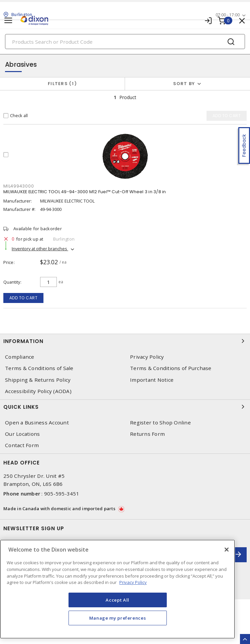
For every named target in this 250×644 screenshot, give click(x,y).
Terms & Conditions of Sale (39, 368)
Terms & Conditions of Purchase (171, 368)
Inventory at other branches (40, 249)
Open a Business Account (37, 423)
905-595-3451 (62, 494)
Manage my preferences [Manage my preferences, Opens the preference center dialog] (118, 618)
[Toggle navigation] (8, 21)
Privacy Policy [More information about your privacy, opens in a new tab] (133, 582)
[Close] (227, 550)
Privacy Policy (147, 357)
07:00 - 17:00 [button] (228, 15)
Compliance (20, 357)
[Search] (125, 42)
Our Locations (22, 434)
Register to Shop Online (160, 423)
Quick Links (125, 407)
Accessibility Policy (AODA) (38, 391)
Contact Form (22, 445)
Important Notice (152, 380)
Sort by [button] (184, 84)
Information (125, 341)
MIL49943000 (19, 186)
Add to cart (24, 298)
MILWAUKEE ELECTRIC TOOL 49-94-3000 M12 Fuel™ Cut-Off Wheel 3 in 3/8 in (85, 192)
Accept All (117, 600)
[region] (117, 589)
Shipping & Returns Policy (38, 380)
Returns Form (147, 434)
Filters (62, 84)
